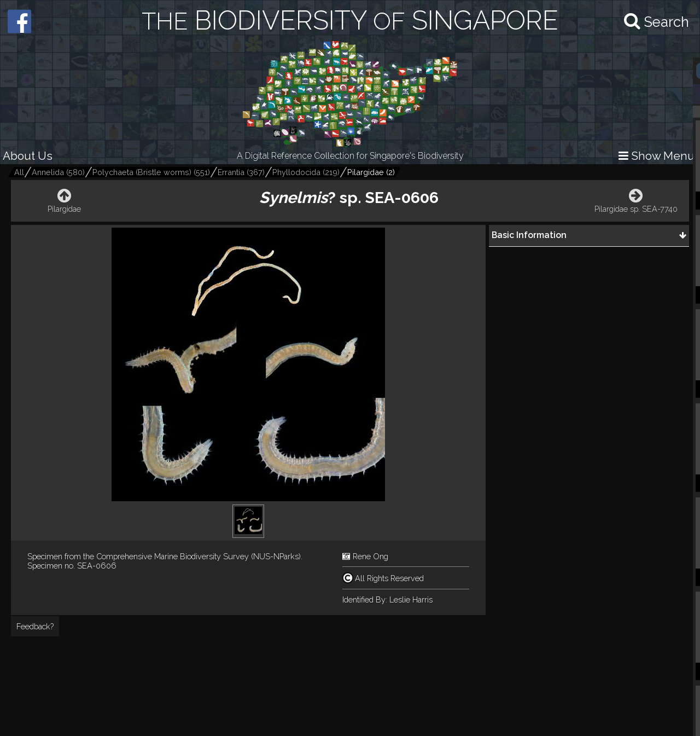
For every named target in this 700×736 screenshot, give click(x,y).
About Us (28, 156)
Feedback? (35, 626)
